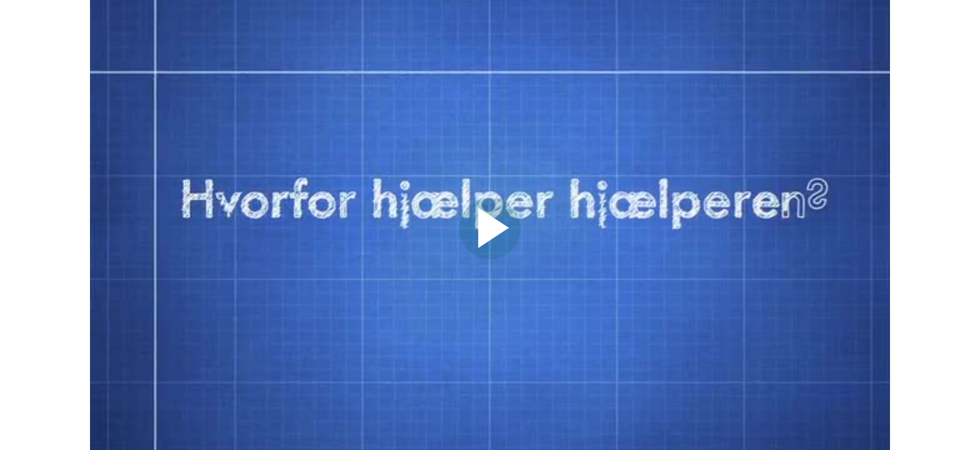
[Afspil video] (490, 256)
